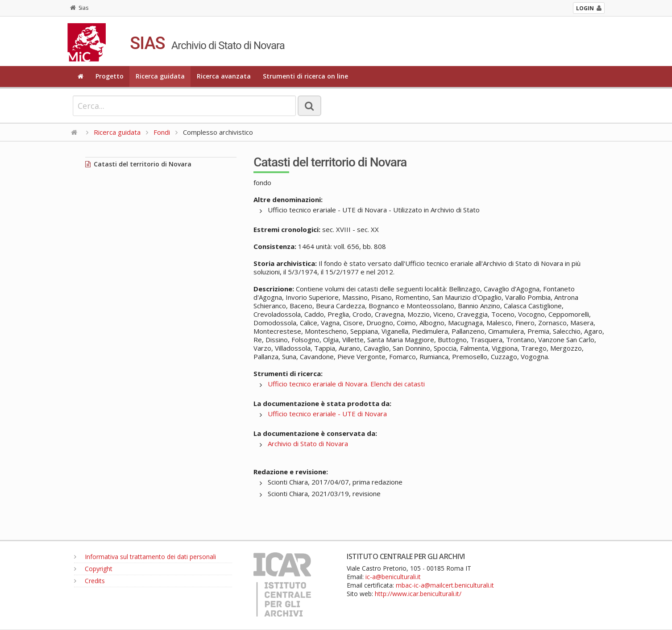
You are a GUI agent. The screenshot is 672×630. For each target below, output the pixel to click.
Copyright (93, 569)
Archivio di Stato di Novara (308, 443)
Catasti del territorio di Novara (138, 164)
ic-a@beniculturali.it (393, 577)
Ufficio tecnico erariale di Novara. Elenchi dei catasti (346, 384)
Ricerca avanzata (224, 76)
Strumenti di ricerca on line (305, 76)
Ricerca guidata (160, 76)
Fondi (162, 132)
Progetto (110, 76)
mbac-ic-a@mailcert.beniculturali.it (445, 585)
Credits (89, 581)
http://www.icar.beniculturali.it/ (418, 594)
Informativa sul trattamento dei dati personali (145, 557)
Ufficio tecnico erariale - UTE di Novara (327, 414)
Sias (79, 8)
